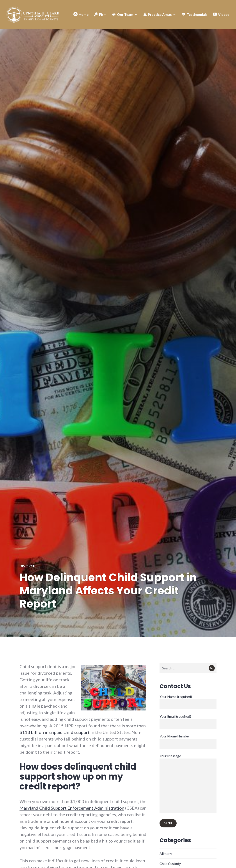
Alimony (166, 853)
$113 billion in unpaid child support (55, 732)
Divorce (27, 566)
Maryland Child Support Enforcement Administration (72, 808)
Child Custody (170, 864)
